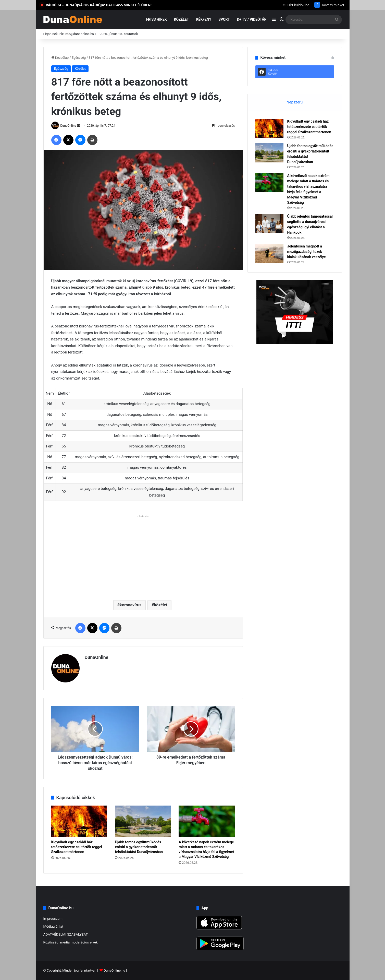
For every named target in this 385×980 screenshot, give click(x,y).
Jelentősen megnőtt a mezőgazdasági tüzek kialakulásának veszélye (307, 252)
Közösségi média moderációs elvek (71, 942)
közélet (161, 605)
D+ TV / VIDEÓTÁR (252, 19)
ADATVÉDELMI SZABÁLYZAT (66, 934)
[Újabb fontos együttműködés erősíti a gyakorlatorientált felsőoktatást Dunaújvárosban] (143, 821)
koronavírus (131, 605)
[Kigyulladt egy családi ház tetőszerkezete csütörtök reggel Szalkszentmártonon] (79, 821)
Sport (224, 19)
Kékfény (204, 19)
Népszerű (295, 102)
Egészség (79, 58)
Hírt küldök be (296, 5)
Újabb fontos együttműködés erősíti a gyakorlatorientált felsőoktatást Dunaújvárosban (139, 847)
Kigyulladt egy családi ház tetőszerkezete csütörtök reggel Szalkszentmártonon (77, 847)
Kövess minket (329, 5)
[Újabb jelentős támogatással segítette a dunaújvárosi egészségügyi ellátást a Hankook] (269, 223)
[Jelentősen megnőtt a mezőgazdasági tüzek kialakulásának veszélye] (269, 253)
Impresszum (53, 918)
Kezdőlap (60, 58)
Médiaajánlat (53, 926)
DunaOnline (68, 126)
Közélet (182, 19)
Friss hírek (157, 19)
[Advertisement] (143, 556)
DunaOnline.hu (114, 971)
